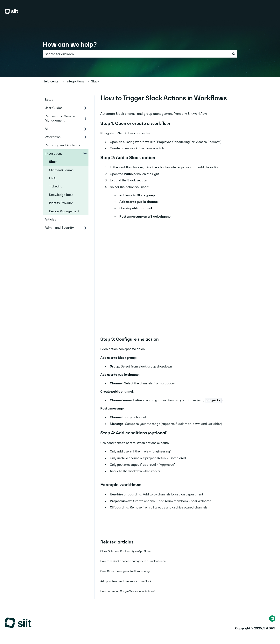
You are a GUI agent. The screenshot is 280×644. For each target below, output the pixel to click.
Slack (95, 81)
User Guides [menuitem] (54, 108)
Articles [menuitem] (50, 219)
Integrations (75, 81)
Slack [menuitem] (53, 162)
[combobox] (136, 54)
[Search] (234, 54)
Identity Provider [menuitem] (61, 203)
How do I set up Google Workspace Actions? (128, 591)
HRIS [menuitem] (53, 178)
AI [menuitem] (46, 129)
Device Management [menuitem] (64, 211)
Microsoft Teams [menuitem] (61, 170)
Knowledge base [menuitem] (61, 195)
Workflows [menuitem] (53, 137)
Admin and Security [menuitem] (59, 227)
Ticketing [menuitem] (56, 186)
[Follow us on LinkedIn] (272, 619)
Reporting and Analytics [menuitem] (62, 145)
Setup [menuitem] (49, 100)
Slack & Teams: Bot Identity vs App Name (126, 551)
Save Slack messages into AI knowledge (125, 571)
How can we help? (70, 44)
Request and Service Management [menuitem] (60, 118)
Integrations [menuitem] (54, 153)
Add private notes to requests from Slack (126, 581)
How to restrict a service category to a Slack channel (133, 561)
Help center (51, 81)
